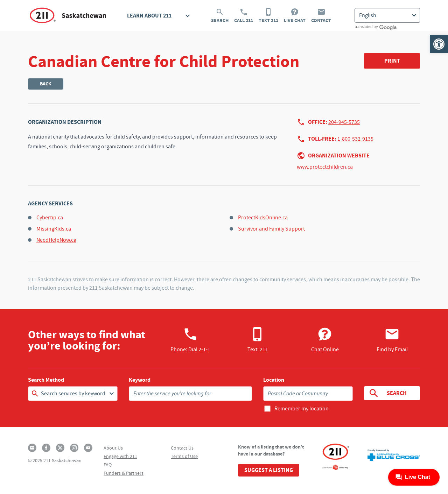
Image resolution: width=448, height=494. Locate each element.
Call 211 (244, 16)
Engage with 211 (120, 456)
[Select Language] (387, 15)
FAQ (108, 465)
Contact (321, 16)
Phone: (190, 340)
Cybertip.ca (50, 218)
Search (220, 16)
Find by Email (392, 340)
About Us (113, 448)
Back (46, 84)
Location (274, 380)
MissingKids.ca (54, 229)
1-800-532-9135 (355, 139)
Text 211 (268, 16)
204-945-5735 (344, 122)
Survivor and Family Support (271, 229)
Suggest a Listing (269, 470)
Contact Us (182, 448)
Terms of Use (184, 456)
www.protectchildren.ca (325, 167)
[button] (439, 44)
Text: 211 (258, 340)
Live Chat (295, 16)
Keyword (140, 380)
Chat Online (325, 340)
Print (392, 61)
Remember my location (302, 409)
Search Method (46, 380)
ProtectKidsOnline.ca (263, 218)
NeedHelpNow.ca (56, 240)
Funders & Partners (124, 473)
